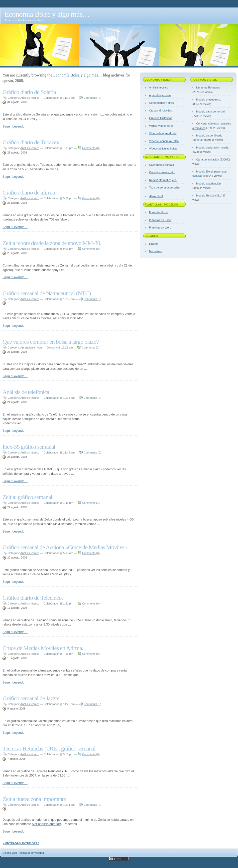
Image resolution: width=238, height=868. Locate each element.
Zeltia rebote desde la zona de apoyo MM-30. (52, 243)
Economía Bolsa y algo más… (47, 14)
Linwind (154, 244)
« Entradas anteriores (21, 843)
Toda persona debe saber (165, 187)
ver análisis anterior (46, 824)
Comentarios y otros (161, 103)
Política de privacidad (31, 853)
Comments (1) (91, 503)
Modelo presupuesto (209, 99)
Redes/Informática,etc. (163, 180)
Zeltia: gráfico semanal (27, 497)
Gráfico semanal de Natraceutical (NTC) (47, 293)
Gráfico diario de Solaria (29, 92)
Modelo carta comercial (210, 111)
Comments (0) (92, 98)
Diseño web (10, 853)
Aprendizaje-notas (31, 347)
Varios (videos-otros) (162, 126)
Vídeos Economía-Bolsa (164, 141)
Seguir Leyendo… (15, 126)
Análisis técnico (30, 98)
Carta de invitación (208, 159)
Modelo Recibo (205, 195)
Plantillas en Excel (160, 220)
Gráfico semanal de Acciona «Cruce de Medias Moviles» (65, 547)
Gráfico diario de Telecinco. (33, 598)
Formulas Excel (159, 212)
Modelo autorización (208, 183)
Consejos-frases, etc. (162, 172)
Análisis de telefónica (26, 392)
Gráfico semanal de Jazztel (32, 698)
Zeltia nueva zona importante (34, 799)
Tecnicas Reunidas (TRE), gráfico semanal (49, 748)
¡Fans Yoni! (156, 196)
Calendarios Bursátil (161, 165)
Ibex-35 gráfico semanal (29, 447)
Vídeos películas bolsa (163, 148)
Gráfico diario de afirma (29, 192)
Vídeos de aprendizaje (163, 133)
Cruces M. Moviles (160, 110)
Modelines (155, 251)
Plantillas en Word (160, 227)
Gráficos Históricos (161, 118)
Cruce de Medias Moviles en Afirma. (43, 648)
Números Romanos (208, 87)
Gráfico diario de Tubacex (31, 142)
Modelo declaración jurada (212, 147)
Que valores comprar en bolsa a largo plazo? (51, 342)
